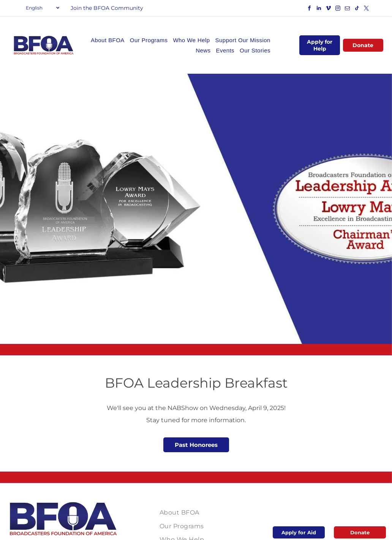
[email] (348, 9)
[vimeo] (329, 9)
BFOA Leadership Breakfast (196, 383)
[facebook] (310, 9)
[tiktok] (357, 9)
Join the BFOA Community (107, 8)
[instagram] (338, 9)
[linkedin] (319, 9)
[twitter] (367, 9)
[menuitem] (108, 40)
